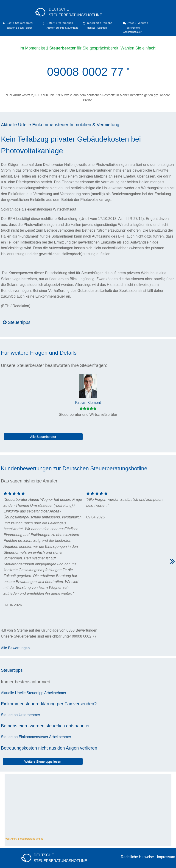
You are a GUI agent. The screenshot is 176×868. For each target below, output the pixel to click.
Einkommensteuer (50, 125)
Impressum (166, 857)
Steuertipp (35, 693)
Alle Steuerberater (43, 437)
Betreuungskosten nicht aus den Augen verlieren (49, 748)
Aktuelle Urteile (16, 125)
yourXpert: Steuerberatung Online (24, 839)
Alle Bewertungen (15, 648)
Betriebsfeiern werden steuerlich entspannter (45, 726)
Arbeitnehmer (55, 693)
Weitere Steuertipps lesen (43, 761)
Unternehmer (29, 715)
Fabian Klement (88, 403)
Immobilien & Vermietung (94, 125)
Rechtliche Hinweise (137, 857)
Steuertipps (17, 322)
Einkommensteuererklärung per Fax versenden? (49, 704)
